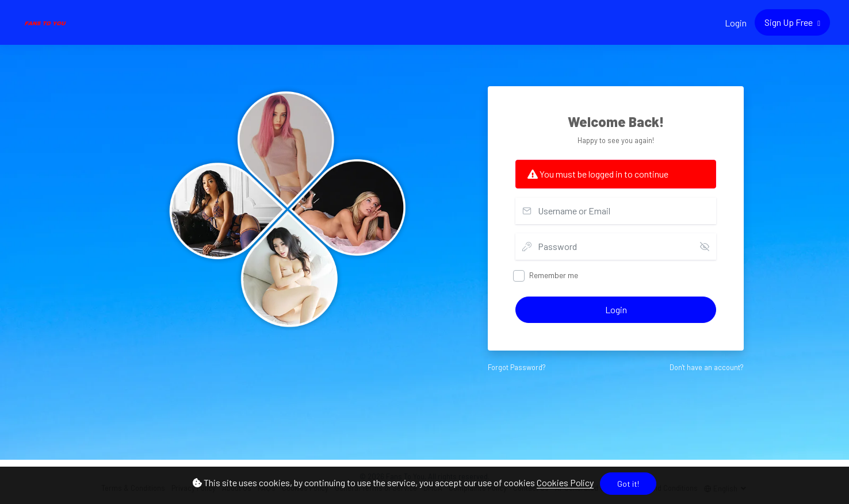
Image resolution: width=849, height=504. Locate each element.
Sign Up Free (789, 22)
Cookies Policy (565, 482)
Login (736, 23)
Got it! (628, 484)
